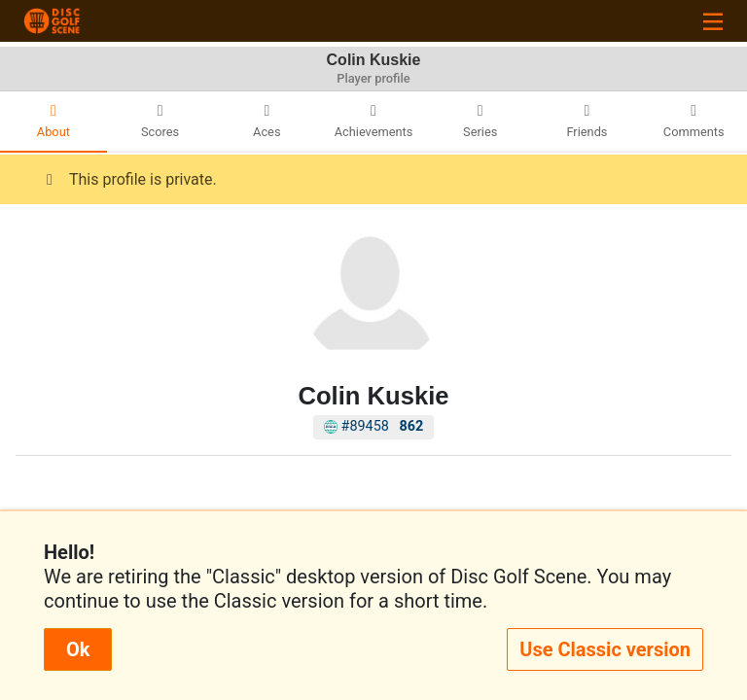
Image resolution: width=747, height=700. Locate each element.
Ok (78, 649)
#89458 (374, 426)
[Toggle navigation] (713, 21)
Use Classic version (605, 649)
